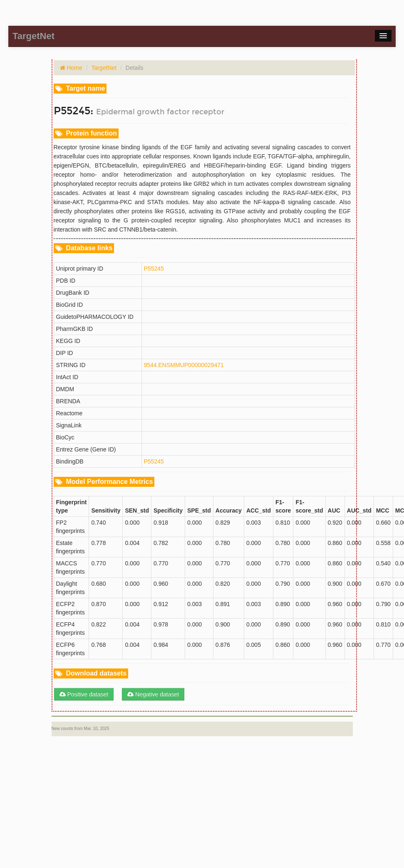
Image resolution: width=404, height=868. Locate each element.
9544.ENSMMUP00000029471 (184, 365)
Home (74, 68)
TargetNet (104, 68)
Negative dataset (153, 694)
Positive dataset (84, 694)
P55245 (154, 269)
